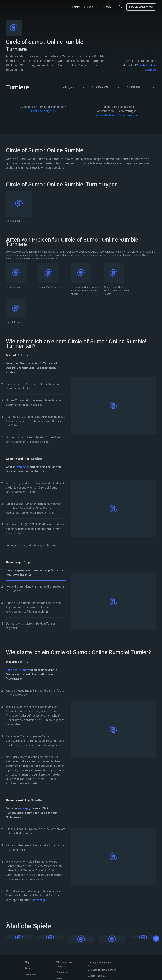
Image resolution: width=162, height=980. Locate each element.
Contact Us (30, 975)
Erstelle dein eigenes (43, 111)
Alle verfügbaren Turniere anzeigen (118, 115)
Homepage (39, 900)
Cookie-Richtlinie (97, 976)
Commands (62, 972)
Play (27, 962)
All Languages (133, 87)
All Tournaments (100, 87)
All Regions (66, 87)
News (59, 978)
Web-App (22, 467)
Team (28, 968)
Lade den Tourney (17, 670)
